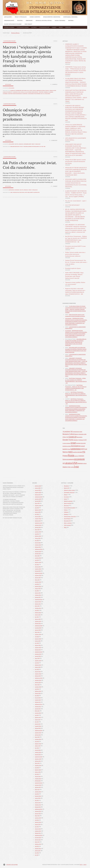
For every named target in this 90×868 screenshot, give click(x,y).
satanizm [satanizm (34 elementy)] (76, 456)
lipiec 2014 (37, 789)
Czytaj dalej (8, 84)
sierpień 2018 (38, 682)
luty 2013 (37, 827)
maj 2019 (37, 663)
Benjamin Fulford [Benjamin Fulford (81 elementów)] (68, 434)
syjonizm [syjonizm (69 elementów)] (81, 456)
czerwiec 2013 (38, 818)
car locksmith (68, 331)
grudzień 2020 (38, 621)
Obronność (66, 506)
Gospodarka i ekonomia (14, 190)
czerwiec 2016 (38, 739)
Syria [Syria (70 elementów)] (64, 459)
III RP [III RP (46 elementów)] (85, 440)
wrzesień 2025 (38, 499)
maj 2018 (37, 689)
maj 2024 (37, 534)
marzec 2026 (38, 488)
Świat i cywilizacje (36, 144)
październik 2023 (39, 549)
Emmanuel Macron (41, 91)
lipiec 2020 (37, 632)
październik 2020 (39, 626)
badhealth (13, 91)
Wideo (61, 27)
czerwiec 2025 (38, 506)
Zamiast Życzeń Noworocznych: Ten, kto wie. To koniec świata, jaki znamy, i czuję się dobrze (76, 262)
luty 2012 (37, 853)
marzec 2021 (38, 615)
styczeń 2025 (38, 516)
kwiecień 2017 (38, 717)
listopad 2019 (38, 650)
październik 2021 (39, 599)
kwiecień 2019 (38, 665)
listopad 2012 (38, 833)
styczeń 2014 (38, 803)
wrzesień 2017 (38, 707)
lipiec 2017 (37, 711)
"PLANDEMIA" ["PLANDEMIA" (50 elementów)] (66, 432)
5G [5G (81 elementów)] (72, 431)
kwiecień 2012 (38, 849)
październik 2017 (39, 704)
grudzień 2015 (38, 752)
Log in (85, 865)
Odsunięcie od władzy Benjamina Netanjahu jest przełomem (25, 115)
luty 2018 (37, 696)
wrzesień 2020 (38, 628)
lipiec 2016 (37, 737)
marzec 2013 (38, 824)
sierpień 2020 (38, 630)
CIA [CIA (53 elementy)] (67, 437)
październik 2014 (39, 783)
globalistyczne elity (8, 92)
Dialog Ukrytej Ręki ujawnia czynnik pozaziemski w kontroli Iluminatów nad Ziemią (75, 161)
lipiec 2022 (37, 580)
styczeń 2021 (38, 619)
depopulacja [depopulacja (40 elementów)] (79, 437)
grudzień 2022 (38, 569)
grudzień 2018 (38, 674)
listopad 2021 (38, 597)
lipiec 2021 (37, 606)
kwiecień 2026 (38, 486)
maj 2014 (37, 794)
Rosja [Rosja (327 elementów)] (71, 455)
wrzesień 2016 (38, 733)
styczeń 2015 (38, 776)
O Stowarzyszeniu (23, 27)
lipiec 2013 (37, 816)
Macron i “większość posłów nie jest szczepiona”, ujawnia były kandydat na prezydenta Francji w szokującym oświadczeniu (27, 56)
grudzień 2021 (38, 595)
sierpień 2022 (38, 578)
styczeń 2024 (38, 543)
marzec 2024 (38, 538)
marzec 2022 (38, 589)
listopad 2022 (38, 571)
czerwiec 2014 (38, 792)
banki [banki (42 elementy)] (81, 432)
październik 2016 (39, 730)
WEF (42, 94)
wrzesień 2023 (38, 551)
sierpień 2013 (38, 814)
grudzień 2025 (38, 492)
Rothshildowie (35, 147)
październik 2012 (39, 835)
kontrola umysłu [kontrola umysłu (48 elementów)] (67, 446)
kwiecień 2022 (38, 586)
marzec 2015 (38, 772)
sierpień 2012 (38, 840)
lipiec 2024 (37, 530)
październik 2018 (39, 678)
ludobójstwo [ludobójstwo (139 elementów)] (76, 449)
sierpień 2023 (38, 554)
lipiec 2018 (37, 685)
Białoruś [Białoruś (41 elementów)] (76, 434)
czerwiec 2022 (38, 582)
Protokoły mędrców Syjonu (73, 268)
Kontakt (68, 27)
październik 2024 (39, 523)
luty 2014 (37, 800)
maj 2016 (37, 741)
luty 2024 (37, 540)
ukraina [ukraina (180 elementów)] (68, 463)
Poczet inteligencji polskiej (70, 508)
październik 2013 (39, 809)
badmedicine (19, 91)
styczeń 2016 (38, 750)
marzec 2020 (38, 641)
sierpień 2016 (38, 735)
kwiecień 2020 (38, 639)
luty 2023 (37, 565)
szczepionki (25, 94)
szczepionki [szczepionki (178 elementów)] (79, 459)
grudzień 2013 (38, 805)
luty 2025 (37, 514)
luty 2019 (37, 669)
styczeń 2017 (38, 724)
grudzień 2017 (38, 700)
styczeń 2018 (38, 698)
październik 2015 (39, 757)
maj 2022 (37, 584)
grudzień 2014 (38, 779)
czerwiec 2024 (38, 532)
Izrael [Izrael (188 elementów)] (73, 443)
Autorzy (34, 27)
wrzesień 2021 (38, 602)
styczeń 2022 (38, 593)
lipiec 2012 (37, 842)
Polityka (17, 144)
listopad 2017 (38, 702)
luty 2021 (37, 617)
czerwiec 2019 (38, 661)
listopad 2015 (38, 755)
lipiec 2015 (37, 763)
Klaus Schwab (28, 92)
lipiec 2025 (37, 503)
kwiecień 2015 (38, 770)
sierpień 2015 (38, 761)
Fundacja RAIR (53, 91)
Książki (54, 27)
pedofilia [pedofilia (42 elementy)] (75, 452)
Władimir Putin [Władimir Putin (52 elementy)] (67, 467)
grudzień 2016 (38, 726)
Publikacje (66, 512)
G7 (23, 147)
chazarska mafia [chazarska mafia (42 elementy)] (82, 434)
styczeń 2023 (38, 567)
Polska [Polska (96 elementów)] (65, 456)
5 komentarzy (54, 140)
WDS (42, 147)
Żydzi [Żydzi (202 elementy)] (76, 467)
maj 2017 (37, 715)
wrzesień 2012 (38, 838)
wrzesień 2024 (38, 525)
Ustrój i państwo (67, 525)
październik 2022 (39, 573)
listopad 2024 (38, 521)
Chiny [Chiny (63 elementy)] (64, 437)
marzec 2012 (38, 851)
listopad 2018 (38, 676)
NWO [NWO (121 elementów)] (70, 452)
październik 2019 (39, 652)
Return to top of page (12, 865)
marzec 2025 (38, 512)
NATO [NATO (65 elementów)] (83, 449)
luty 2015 (37, 774)
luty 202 (37, 855)
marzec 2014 (38, 798)
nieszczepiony (35, 92)
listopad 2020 (38, 623)
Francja (47, 91)
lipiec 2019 (37, 658)
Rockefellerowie (28, 147)
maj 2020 (37, 637)
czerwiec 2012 (38, 844)
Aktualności (11, 88)
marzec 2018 (38, 693)
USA (40, 147)
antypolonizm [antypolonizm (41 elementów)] (76, 432)
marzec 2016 (38, 746)
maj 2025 (37, 508)
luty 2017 (37, 722)
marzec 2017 (38, 720)
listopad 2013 (38, 807)
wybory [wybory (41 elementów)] (85, 463)
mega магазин (68, 318)
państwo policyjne (17, 192)
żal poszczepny (47, 94)
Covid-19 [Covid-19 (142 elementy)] (73, 437)
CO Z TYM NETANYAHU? (72, 205)
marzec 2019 (38, 667)
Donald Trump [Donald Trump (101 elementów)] (68, 440)
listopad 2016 (38, 728)
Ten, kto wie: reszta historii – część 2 (76, 201)
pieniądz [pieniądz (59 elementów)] (80, 452)
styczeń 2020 (38, 645)
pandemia (46, 92)
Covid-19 (34, 91)
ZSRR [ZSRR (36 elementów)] (72, 467)
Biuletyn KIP (67, 488)
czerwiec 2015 (38, 765)
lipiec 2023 (37, 556)
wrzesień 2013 (38, 811)
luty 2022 (37, 591)
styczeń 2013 (38, 829)
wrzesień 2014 (38, 785)
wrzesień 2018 (38, 680)
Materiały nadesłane (68, 501)
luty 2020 (37, 643)
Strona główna (9, 27)
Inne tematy (66, 497)
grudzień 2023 (38, 545)
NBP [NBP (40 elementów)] (86, 449)
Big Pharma (24, 91)
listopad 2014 (38, 781)
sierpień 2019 (38, 656)
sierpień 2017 (38, 709)
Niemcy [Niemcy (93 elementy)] (65, 452)
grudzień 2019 (38, 648)
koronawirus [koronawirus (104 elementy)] (76, 446)
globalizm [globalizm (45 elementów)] (76, 440)
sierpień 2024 (38, 527)
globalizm (15, 92)
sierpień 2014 (38, 787)
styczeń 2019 (38, 672)
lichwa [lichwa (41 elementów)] (69, 449)
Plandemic (51, 92)
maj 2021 (37, 610)
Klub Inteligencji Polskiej (10, 41)
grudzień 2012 (38, 831)
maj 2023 (37, 560)
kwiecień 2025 (38, 510)
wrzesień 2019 (38, 654)
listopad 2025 (38, 495)
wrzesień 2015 (38, 759)
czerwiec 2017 (38, 713)
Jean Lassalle (21, 92)
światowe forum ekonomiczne (15, 94)
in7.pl (81, 865)
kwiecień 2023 (38, 562)
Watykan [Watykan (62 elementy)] (80, 463)
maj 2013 (37, 820)
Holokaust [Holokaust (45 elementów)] (81, 440)
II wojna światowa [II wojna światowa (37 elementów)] (66, 443)
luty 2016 (37, 748)
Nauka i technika (67, 503)
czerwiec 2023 (38, 558)
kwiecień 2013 (38, 822)
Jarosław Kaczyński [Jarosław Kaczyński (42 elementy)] (81, 443)
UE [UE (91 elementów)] (64, 463)
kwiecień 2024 (38, 536)
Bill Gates (30, 91)
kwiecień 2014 (38, 796)
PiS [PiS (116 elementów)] (84, 452)
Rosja (23, 192)
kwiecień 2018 (38, 691)
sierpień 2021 (38, 604)
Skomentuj (55, 84)
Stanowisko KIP (44, 27)
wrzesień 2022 (38, 575)
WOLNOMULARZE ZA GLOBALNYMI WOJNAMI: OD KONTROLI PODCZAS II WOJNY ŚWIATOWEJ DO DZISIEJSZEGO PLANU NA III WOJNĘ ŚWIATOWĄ (76, 183)
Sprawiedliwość (28, 144)
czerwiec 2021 (38, 608)
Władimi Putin (36, 192)
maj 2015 (37, 768)
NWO (11, 192)
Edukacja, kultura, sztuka (69, 490)
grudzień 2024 (38, 519)
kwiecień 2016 (38, 744)
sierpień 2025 (38, 501)
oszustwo (41, 92)
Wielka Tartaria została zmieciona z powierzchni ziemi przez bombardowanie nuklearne (75, 254)
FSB (21, 147)
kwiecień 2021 (38, 613)
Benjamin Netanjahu (15, 147)
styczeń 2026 (38, 490)
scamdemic (5, 94)
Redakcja (21, 144)
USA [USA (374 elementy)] (75, 463)
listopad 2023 (38, 547)
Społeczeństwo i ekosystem (70, 516)
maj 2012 (37, 846)
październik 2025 (39, 497)
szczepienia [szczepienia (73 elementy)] (70, 459)
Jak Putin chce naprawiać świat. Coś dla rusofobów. (30, 165)
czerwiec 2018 (38, 687)
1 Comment (55, 186)
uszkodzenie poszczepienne (34, 94)
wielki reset (30, 192)
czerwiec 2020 (38, 634)
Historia (66, 495)
